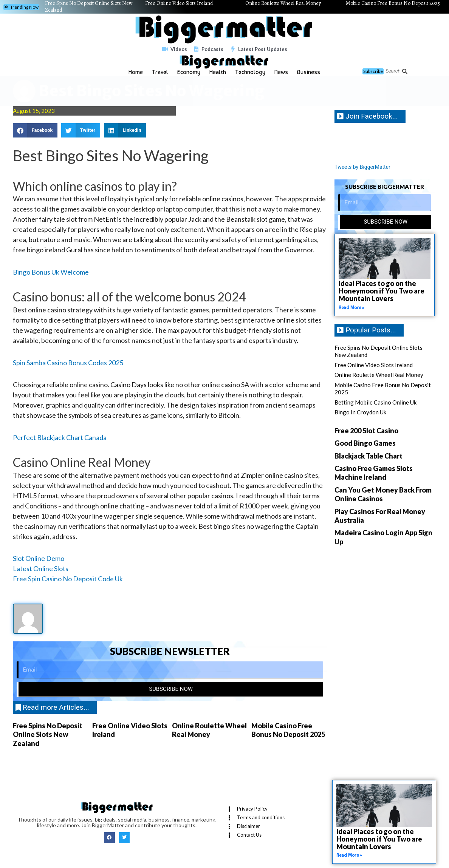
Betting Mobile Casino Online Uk (375, 402)
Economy (189, 72)
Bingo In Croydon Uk (360, 412)
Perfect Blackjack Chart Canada (60, 437)
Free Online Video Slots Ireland (374, 365)
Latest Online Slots (41, 568)
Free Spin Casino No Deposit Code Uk (68, 579)
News (281, 72)
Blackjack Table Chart (368, 456)
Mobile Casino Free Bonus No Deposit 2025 (288, 730)
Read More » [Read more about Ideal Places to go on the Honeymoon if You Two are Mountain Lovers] (351, 307)
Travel (160, 72)
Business (309, 72)
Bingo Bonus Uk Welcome (51, 272)
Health (218, 72)
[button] (21, 7)
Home (136, 72)
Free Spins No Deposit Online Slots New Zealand (48, 734)
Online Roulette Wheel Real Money (209, 730)
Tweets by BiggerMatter (364, 167)
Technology (250, 72)
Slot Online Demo (39, 558)
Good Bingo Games (365, 443)
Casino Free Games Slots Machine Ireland (374, 473)
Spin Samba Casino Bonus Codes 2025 (68, 363)
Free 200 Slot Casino (366, 431)
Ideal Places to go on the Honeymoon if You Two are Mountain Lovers (382, 291)
